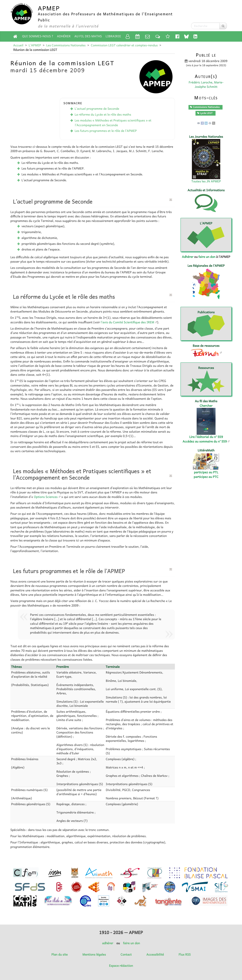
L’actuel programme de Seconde (97, 109)
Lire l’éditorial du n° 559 (206, 437)
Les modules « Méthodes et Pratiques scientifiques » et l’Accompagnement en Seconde (113, 123)
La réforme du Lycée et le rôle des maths (103, 114)
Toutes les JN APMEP (206, 181)
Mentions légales (94, 954)
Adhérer (64, 36)
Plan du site (60, 954)
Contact (126, 954)
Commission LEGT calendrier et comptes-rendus (124, 45)
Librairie (113, 36)
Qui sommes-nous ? (38, 36)
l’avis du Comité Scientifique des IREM (128, 322)
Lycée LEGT (205, 113)
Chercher (206, 406)
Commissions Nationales (205, 107)
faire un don (207, 257)
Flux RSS (185, 954)
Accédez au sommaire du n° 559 (205, 441)
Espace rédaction (121, 966)
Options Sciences (46, 497)
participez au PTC (206, 477)
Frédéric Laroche (201, 82)
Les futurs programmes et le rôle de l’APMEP (106, 131)
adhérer (108, 943)
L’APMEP (35, 45)
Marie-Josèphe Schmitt (209, 84)
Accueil (18, 45)
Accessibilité (155, 954)
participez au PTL (206, 472)
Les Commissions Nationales (66, 45)
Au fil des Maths (88, 36)
